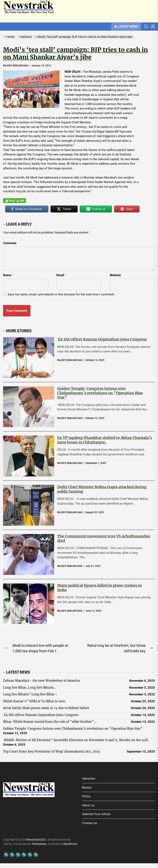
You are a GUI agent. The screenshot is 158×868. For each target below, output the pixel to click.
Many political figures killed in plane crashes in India (100, 588)
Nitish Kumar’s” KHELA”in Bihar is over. (35, 701)
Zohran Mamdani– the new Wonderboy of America (41, 681)
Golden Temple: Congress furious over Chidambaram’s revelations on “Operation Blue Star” (100, 393)
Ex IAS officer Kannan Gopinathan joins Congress (102, 339)
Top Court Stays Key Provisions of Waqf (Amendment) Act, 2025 (52, 751)
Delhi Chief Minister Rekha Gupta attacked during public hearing (102, 489)
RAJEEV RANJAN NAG (16, 66)
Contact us (90, 823)
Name (8, 275)
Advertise (89, 779)
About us (88, 805)
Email (61, 275)
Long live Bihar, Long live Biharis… (30, 688)
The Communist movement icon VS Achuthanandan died (104, 538)
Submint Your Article (96, 814)
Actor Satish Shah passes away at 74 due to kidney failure (46, 708)
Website (115, 275)
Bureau (87, 788)
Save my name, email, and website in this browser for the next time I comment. (61, 294)
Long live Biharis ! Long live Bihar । (30, 694)
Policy (86, 796)
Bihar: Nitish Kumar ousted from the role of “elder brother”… (50, 722)
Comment (10, 243)
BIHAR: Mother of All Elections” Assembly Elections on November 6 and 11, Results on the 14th (76, 740)
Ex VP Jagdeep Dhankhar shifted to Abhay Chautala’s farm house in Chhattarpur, (105, 440)
